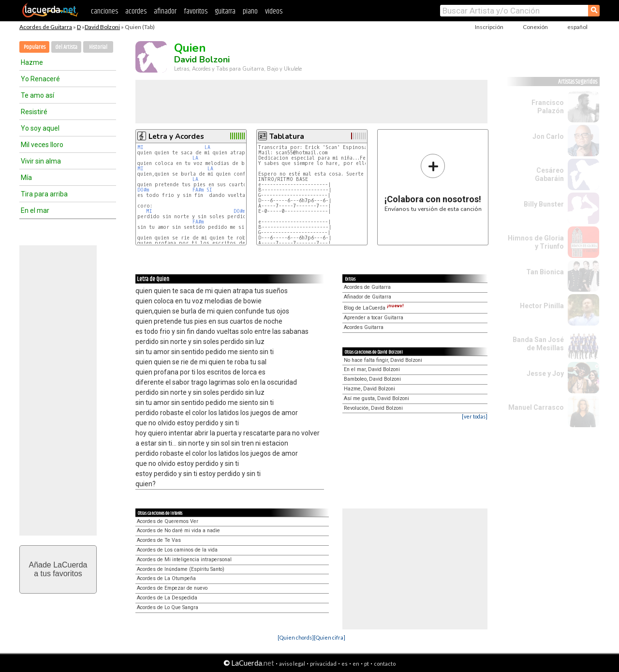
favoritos (196, 11)
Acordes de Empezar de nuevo (172, 588)
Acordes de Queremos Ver (168, 521)
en (356, 664)
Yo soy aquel (40, 128)
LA (207, 147)
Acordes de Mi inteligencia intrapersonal (184, 560)
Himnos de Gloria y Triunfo (536, 242)
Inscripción (489, 27)
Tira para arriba (44, 194)
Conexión (535, 27)
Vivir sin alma (41, 161)
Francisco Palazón (548, 107)
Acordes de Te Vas (159, 540)
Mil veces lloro (42, 145)
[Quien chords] (296, 637)
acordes (136, 11)
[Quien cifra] (330, 637)
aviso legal (292, 664)
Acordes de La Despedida (167, 598)
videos (274, 11)
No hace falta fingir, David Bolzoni (383, 360)
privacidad (323, 664)
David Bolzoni (102, 27)
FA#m (198, 190)
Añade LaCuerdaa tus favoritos (58, 569)
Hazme (32, 62)
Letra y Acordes (176, 136)
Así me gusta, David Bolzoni (376, 398)
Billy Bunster (544, 204)
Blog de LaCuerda (374, 308)
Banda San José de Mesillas (538, 344)
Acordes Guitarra (364, 327)
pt (367, 664)
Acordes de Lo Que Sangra (168, 607)
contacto (385, 664)
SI (209, 190)
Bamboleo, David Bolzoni (372, 379)
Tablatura (287, 136)
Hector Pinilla (542, 306)
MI (140, 147)
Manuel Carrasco (536, 407)
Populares (35, 47)
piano (250, 11)
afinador (165, 11)
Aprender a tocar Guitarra (374, 318)
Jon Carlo (548, 136)
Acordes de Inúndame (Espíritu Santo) (181, 569)
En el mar (35, 210)
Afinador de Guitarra (368, 297)
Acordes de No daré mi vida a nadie (178, 530)
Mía (26, 178)
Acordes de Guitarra (46, 27)
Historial (98, 47)
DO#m (143, 190)
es (345, 664)
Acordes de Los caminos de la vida (177, 550)
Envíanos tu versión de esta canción (433, 183)
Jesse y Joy (545, 373)
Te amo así (37, 95)
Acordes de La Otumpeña (166, 578)
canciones (104, 11)
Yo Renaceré (40, 79)
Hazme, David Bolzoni (369, 389)
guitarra (225, 11)
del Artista (66, 47)
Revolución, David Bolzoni (373, 408)
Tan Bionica (545, 272)
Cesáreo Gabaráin (549, 174)
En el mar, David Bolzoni (372, 369)
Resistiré (34, 112)
